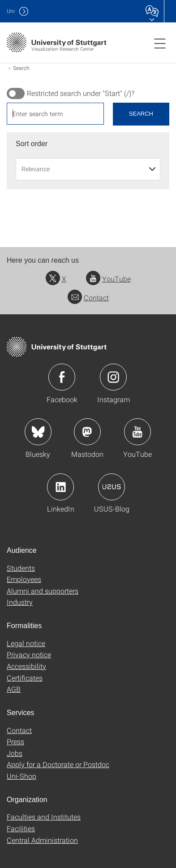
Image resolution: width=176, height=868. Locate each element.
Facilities (21, 828)
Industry (20, 602)
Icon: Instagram (113, 377)
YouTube (108, 279)
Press (15, 741)
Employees (24, 579)
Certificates (25, 678)
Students (21, 568)
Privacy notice (29, 654)
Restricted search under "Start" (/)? (81, 93)
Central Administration (42, 840)
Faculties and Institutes (44, 817)
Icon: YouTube (137, 432)
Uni (11, 11)
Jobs (15, 753)
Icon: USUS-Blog (112, 487)
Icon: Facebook (62, 377)
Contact (88, 297)
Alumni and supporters (43, 591)
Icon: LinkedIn (60, 487)
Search (141, 114)
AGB (14, 689)
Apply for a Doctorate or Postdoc (58, 764)
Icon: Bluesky (38, 432)
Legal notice (26, 643)
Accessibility (26, 666)
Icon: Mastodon (87, 432)
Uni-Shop (21, 776)
